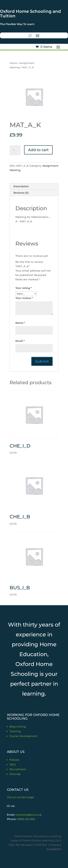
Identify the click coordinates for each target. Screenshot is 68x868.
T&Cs (13, 765)
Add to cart (38, 150)
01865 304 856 (26, 819)
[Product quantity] (15, 150)
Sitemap (15, 774)
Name (20, 323)
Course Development (23, 736)
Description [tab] (21, 186)
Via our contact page (20, 797)
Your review (24, 298)
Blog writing (18, 727)
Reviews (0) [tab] (21, 193)
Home (13, 63)
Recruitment (18, 769)
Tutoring (15, 731)
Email (20, 341)
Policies (14, 760)
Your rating (24, 288)
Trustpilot (6, 30)
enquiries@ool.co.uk (29, 815)
